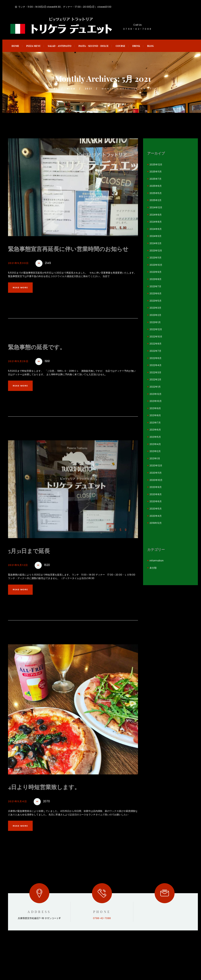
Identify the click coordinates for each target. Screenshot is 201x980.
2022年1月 (155, 387)
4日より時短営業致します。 (51, 796)
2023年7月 (155, 286)
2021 (90, 89)
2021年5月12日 (21, 574)
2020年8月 (156, 494)
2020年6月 (156, 501)
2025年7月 (155, 179)
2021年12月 (155, 394)
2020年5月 (156, 509)
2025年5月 (156, 193)
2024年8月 (156, 222)
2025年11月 (156, 172)
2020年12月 (156, 466)
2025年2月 (155, 200)
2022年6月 (155, 358)
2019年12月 (156, 523)
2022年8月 (155, 344)
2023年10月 (156, 265)
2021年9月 (155, 408)
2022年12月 (156, 329)
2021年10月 (156, 401)
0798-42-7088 (138, 29)
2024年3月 (155, 236)
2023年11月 (155, 258)
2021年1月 (155, 458)
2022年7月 (155, 351)
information (157, 561)
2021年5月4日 (20, 811)
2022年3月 (155, 372)
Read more (24, 296)
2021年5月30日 (21, 272)
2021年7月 (155, 423)
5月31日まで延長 (33, 559)
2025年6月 (156, 186)
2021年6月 (155, 430)
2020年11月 (156, 473)
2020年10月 (156, 480)
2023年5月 (155, 301)
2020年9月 (156, 487)
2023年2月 (155, 315)
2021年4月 (155, 444)
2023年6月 (155, 293)
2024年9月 (156, 215)
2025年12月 (156, 165)
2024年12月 (156, 207)
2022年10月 (156, 337)
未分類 (153, 568)
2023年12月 (156, 251)
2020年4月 (156, 516)
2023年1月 (155, 322)
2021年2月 (155, 451)
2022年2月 (155, 379)
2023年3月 (155, 308)
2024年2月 (155, 243)
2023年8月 (155, 279)
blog (71, 89)
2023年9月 (155, 272)
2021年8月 (155, 415)
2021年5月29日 (21, 370)
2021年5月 (155, 437)
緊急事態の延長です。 (43, 356)
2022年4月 (155, 365)
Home (52, 89)
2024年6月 (156, 229)
